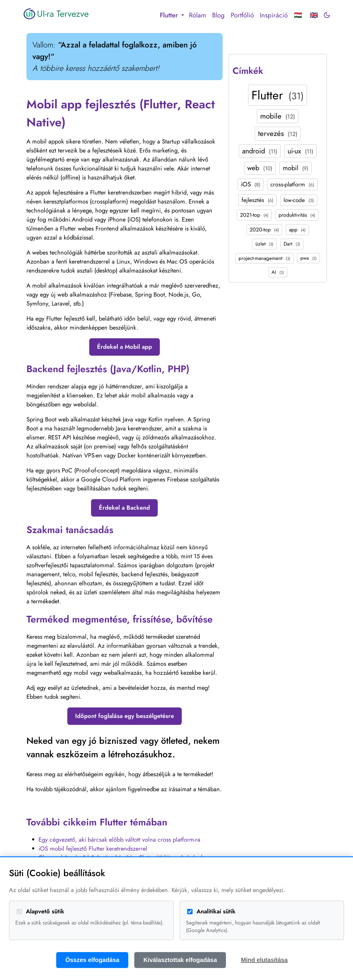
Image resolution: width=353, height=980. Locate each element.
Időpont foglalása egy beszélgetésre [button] (125, 716)
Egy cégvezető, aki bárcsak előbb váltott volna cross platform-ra (119, 840)
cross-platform (292, 184)
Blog (218, 15)
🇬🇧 (314, 15)
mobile (278, 116)
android (260, 151)
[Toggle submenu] (183, 15)
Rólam (198, 15)
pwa (309, 258)
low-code (299, 200)
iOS (251, 184)
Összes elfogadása (92, 960)
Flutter (278, 95)
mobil (295, 168)
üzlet (264, 244)
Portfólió (242, 15)
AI (278, 272)
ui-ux (300, 151)
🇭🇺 (298, 15)
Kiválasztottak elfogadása (180, 960)
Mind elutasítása (264, 960)
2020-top (264, 230)
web (260, 168)
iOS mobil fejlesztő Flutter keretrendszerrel (93, 849)
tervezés (278, 133)
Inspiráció (274, 15)
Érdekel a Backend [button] (124, 508)
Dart (292, 244)
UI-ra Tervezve (56, 14)
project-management (264, 258)
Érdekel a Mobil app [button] (125, 347)
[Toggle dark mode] (327, 15)
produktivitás (297, 215)
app (297, 230)
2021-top (254, 215)
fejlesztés (257, 200)
